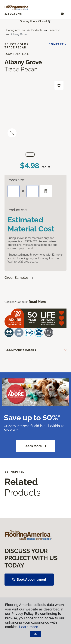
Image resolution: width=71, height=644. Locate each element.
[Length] (14, 191)
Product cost (17, 210)
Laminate (54, 30)
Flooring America (15, 30)
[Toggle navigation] (63, 13)
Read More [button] (37, 302)
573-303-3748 (13, 14)
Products (37, 30)
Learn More (35, 446)
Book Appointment (29, 579)
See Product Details (20, 350)
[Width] (32, 191)
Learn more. (29, 627)
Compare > (58, 44)
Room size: (16, 180)
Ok (36, 634)
